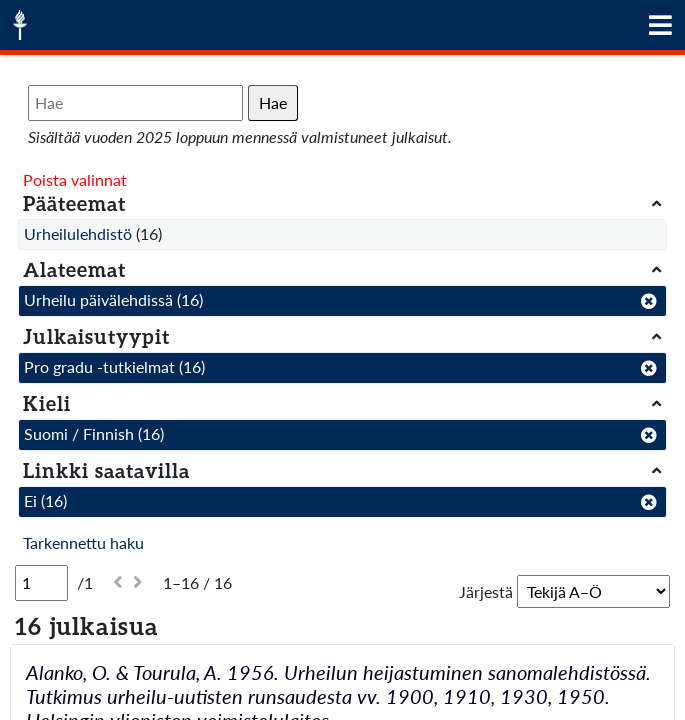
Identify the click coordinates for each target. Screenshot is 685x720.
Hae (273, 102)
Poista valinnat (75, 179)
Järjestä (486, 591)
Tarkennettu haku (83, 542)
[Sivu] (41, 583)
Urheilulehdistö (78, 233)
